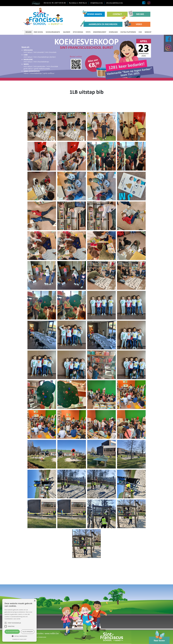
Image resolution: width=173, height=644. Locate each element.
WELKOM (28, 32)
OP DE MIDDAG (78, 32)
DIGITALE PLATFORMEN (128, 32)
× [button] (35, 601)
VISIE (140, 32)
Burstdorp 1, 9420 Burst (78, 3)
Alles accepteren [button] (12, 632)
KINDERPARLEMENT (100, 32)
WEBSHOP (148, 32)
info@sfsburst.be (97, 3)
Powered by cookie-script (20, 639)
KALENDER (67, 32)
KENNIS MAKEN (93, 14)
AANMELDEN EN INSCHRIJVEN (100, 24)
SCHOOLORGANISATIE (53, 32)
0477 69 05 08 (60, 3)
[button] (19, 636)
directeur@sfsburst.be (115, 3)
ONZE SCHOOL (38, 32)
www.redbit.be (52, 634)
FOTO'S (88, 32)
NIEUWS (137, 14)
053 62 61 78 (49, 3)
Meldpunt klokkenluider (40, 637)
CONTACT (119, 15)
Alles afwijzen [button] (28, 632)
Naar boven (159, 639)
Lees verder (17, 619)
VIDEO (135, 24)
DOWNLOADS (113, 32)
